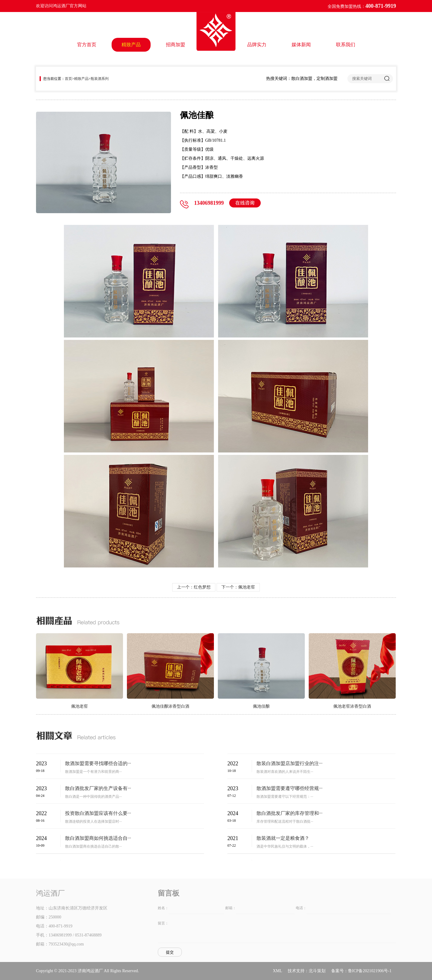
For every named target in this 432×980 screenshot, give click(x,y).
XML (277, 971)
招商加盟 (175, 45)
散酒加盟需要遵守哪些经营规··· (289, 788)
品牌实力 (257, 45)
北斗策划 (317, 971)
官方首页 (87, 45)
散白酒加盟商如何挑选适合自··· (98, 838)
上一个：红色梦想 (194, 587)
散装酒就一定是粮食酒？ (283, 838)
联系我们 (346, 45)
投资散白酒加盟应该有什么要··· (98, 813)
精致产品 (131, 45)
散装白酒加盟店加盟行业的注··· (289, 763)
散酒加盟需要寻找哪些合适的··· (98, 763)
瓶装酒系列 (100, 79)
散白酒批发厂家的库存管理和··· (289, 813)
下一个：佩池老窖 (238, 587)
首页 (68, 79)
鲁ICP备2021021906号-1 (370, 971)
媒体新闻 (301, 45)
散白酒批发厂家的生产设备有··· (98, 788)
